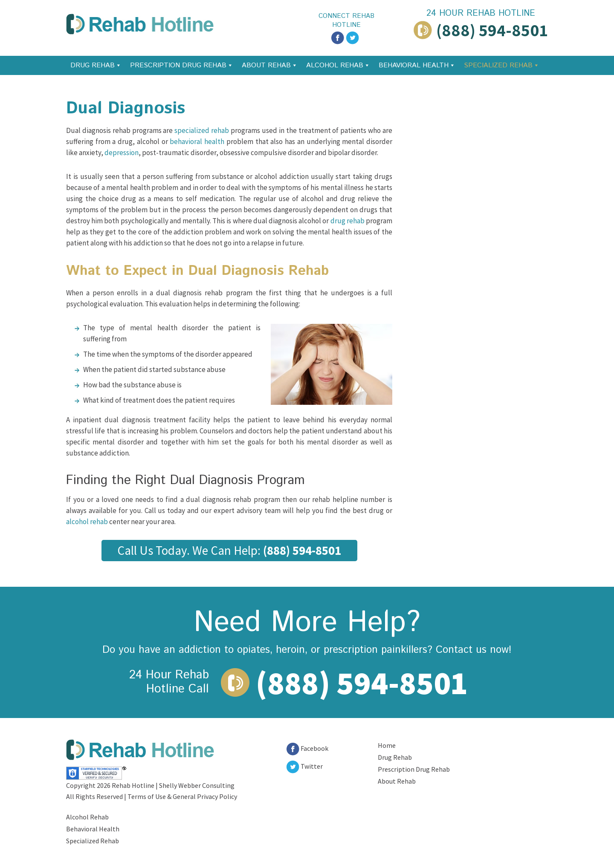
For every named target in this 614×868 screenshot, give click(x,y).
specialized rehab (202, 130)
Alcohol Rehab (335, 65)
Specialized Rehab (498, 65)
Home (387, 745)
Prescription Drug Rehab (178, 65)
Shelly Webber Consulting (197, 785)
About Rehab (266, 65)
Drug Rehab (93, 65)
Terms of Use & (150, 796)
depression (122, 153)
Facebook (307, 748)
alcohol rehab (87, 522)
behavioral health (197, 141)
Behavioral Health (414, 65)
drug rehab (348, 221)
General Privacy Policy (205, 796)
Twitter (305, 766)
